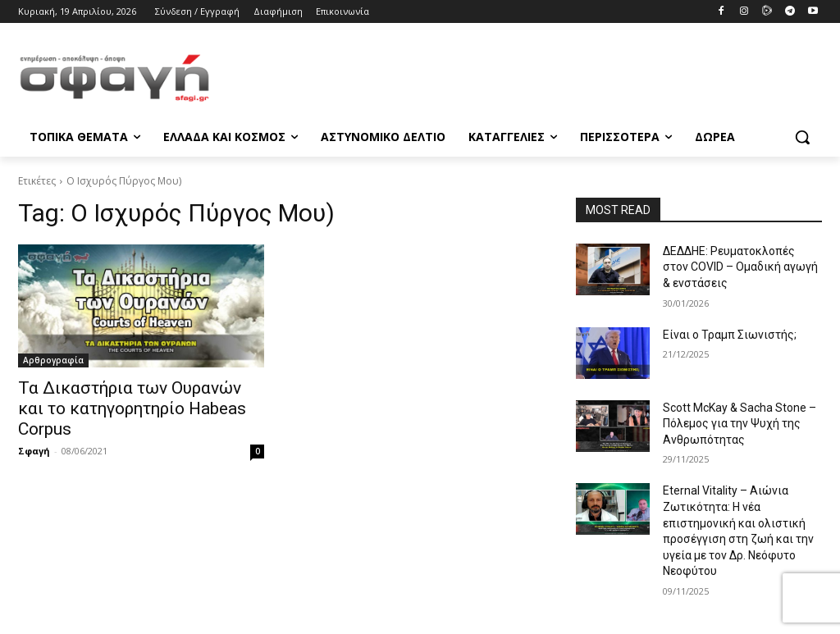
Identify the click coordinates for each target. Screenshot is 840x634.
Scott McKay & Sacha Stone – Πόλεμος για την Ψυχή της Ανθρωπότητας (740, 424)
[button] (802, 137)
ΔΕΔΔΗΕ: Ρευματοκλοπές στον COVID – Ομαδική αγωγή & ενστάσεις (740, 267)
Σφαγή (34, 451)
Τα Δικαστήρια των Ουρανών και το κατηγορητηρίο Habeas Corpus (132, 408)
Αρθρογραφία (53, 360)
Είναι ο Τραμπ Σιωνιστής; (730, 335)
